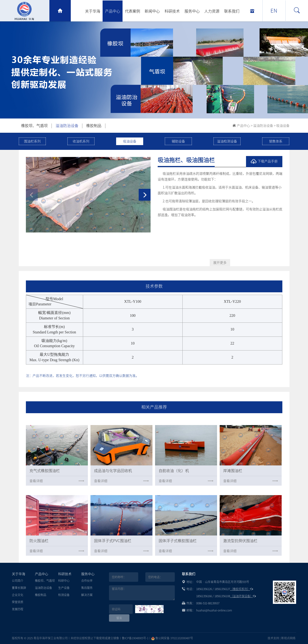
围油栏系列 (32, 141)
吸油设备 (283, 126)
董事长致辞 (19, 588)
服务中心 (192, 11)
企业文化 (18, 595)
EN (274, 11)
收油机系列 (81, 141)
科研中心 (64, 581)
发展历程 (18, 609)
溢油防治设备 (67, 126)
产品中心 (113, 11)
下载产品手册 (264, 161)
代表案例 (133, 11)
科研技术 (172, 11)
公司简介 (18, 581)
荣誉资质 (18, 602)
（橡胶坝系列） (242, 589)
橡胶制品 (94, 126)
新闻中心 (152, 11)
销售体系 (276, 141)
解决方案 (87, 595)
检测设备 (64, 595)
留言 (119, 618)
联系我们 (232, 11)
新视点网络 (288, 638)
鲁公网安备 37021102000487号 (172, 638)
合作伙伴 (87, 581)
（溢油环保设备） (243, 596)
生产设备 (64, 588)
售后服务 (87, 588)
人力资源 (212, 11)
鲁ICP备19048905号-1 (135, 638)
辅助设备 (178, 141)
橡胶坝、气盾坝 (34, 126)
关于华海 (93, 11)
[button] (145, 195)
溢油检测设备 (227, 141)
